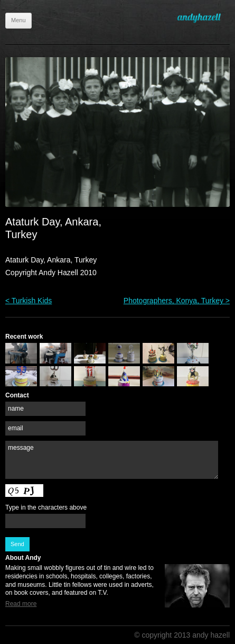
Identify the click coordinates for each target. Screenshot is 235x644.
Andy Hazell (203, 18)
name (16, 409)
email (16, 428)
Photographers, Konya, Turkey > (177, 301)
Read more (21, 604)
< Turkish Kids (29, 301)
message (21, 448)
